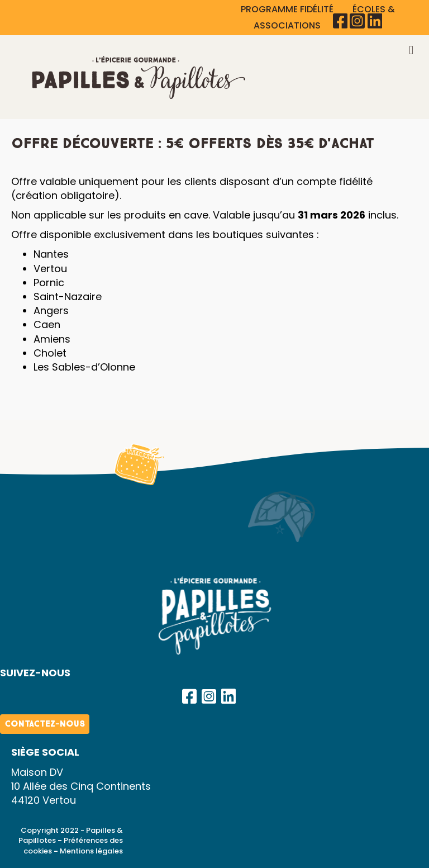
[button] (189, 696)
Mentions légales (91, 851)
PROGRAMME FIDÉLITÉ (288, 9)
